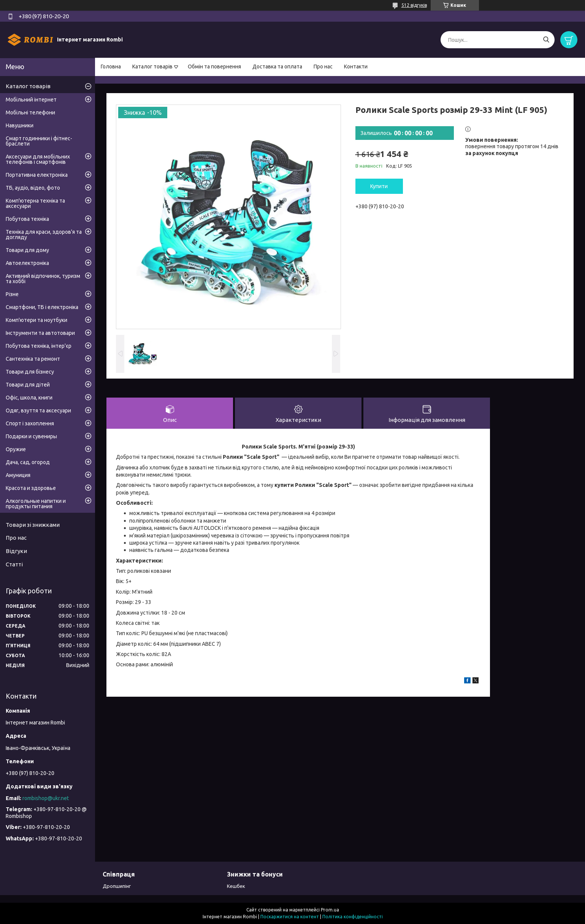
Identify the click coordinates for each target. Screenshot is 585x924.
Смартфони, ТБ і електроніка (42, 307)
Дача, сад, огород (28, 462)
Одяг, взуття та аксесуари (38, 410)
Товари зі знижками (33, 525)
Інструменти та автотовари (40, 333)
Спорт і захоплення (30, 423)
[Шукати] (546, 40)
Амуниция (18, 475)
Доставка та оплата (277, 67)
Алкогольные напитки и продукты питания (36, 504)
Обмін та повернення (214, 67)
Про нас (323, 67)
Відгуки (16, 551)
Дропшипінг (117, 886)
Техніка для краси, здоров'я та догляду (44, 235)
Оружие (16, 449)
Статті (14, 564)
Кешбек (236, 886)
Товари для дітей (28, 385)
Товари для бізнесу (30, 372)
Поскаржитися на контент (290, 917)
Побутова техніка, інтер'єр (39, 346)
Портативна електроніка (37, 175)
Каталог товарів (152, 67)
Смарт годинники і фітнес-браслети (39, 141)
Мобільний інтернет (31, 100)
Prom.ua (330, 910)
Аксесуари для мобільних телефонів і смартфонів (38, 159)
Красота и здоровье (31, 488)
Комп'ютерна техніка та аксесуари (35, 203)
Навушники (20, 125)
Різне (12, 294)
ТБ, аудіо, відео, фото (33, 188)
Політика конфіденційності (353, 917)
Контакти (356, 67)
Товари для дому (27, 250)
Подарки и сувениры (31, 436)
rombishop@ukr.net (46, 798)
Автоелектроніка (27, 263)
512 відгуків (414, 5)
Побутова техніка (27, 219)
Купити (379, 186)
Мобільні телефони (30, 113)
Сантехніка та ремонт (33, 359)
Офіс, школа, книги (29, 398)
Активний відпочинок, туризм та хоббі (43, 279)
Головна (111, 67)
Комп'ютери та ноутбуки (36, 320)
